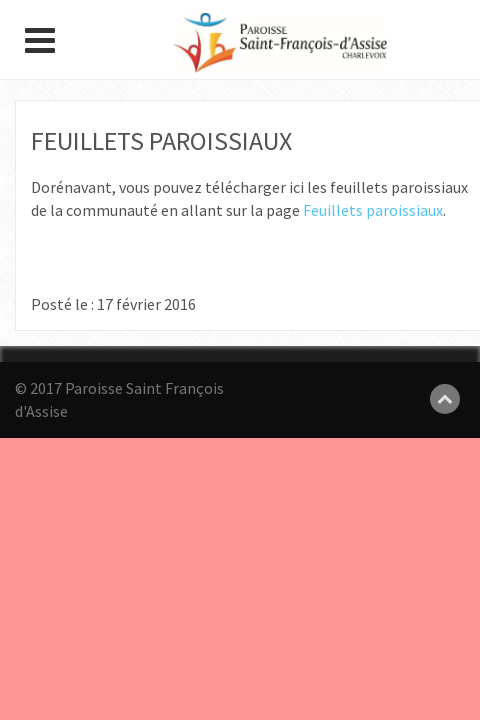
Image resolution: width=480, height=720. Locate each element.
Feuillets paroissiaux (373, 210)
